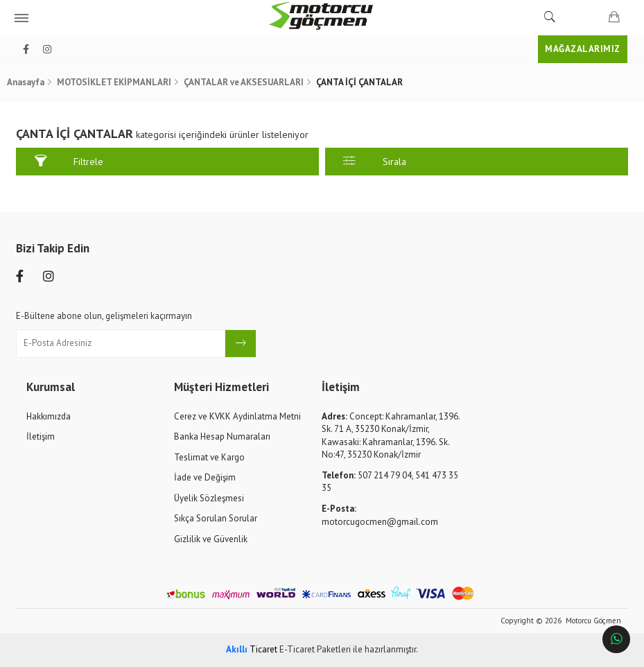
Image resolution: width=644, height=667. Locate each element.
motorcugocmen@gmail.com (380, 515)
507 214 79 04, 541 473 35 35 (390, 482)
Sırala (374, 161)
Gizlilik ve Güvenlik (211, 539)
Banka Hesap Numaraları (222, 436)
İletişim (41, 436)
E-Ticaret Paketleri (315, 649)
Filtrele (69, 161)
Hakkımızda (49, 416)
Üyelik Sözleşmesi (209, 498)
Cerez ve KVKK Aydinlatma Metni (237, 416)
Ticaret (252, 649)
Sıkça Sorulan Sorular (216, 518)
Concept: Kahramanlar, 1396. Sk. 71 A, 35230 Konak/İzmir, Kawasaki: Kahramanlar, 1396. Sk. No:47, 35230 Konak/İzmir (391, 436)
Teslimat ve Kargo (209, 457)
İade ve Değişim (205, 477)
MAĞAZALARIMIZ (583, 49)
